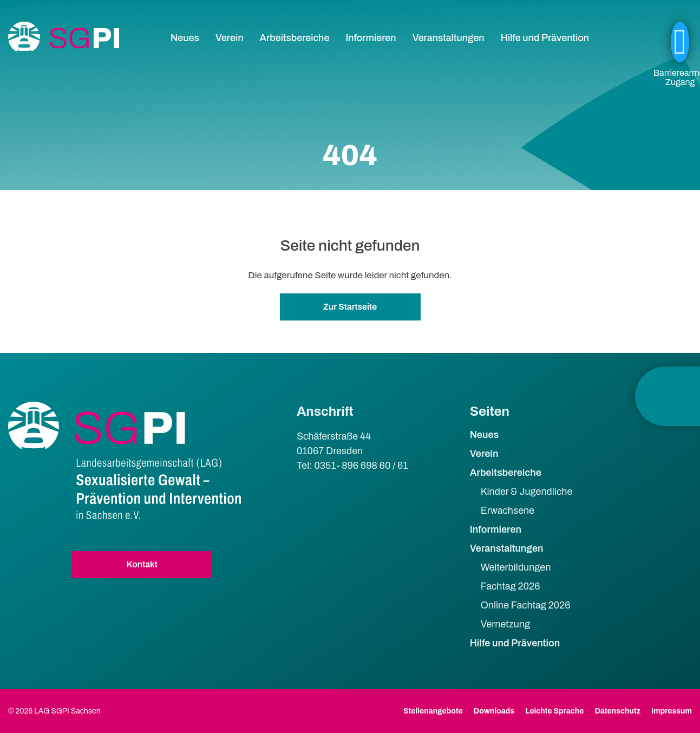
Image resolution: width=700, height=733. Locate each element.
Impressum (672, 711)
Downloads (494, 711)
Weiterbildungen (516, 567)
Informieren (371, 38)
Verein (230, 38)
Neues (185, 38)
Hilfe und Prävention (545, 38)
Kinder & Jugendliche (527, 492)
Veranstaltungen (449, 38)
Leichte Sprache (554, 711)
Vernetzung (505, 624)
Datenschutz (617, 711)
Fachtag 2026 (511, 586)
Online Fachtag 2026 (526, 605)
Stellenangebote (433, 711)
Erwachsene (508, 511)
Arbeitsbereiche (295, 38)
